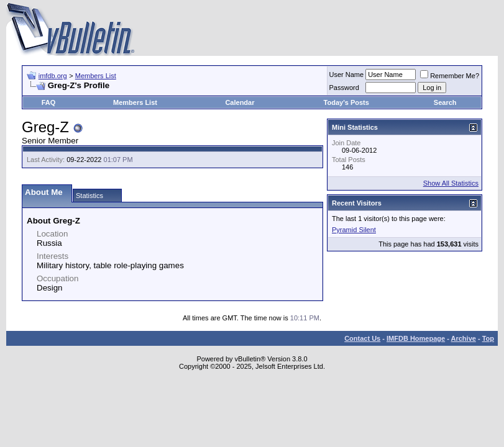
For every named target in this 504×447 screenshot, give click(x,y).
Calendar (240, 102)
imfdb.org (53, 76)
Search (445, 102)
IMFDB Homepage (416, 338)
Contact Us (362, 338)
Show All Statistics (451, 183)
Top (488, 338)
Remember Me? (450, 76)
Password (344, 88)
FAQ (49, 102)
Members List (96, 76)
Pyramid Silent (354, 230)
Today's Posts (346, 102)
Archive (464, 338)
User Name (347, 74)
